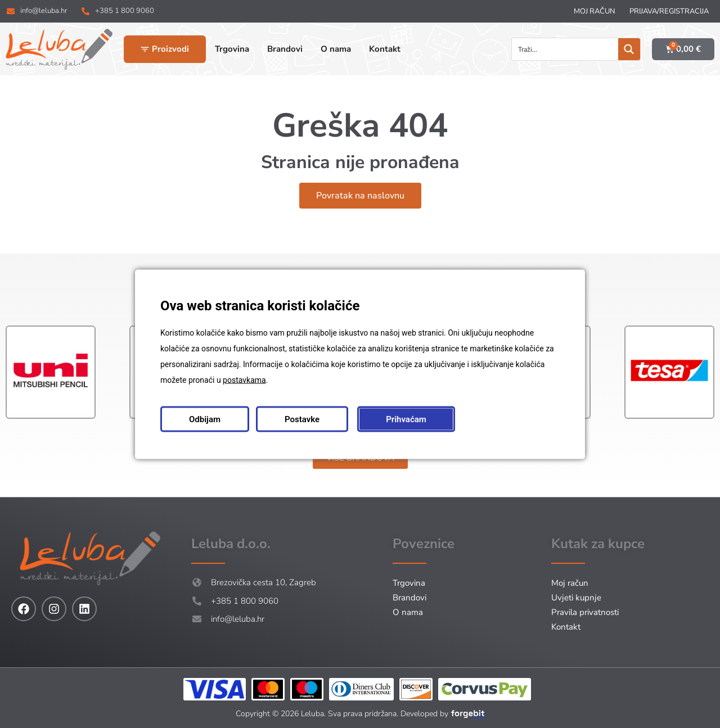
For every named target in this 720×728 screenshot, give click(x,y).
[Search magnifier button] (629, 49)
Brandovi (409, 598)
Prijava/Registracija (669, 11)
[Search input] (566, 49)
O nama (408, 612)
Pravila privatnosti (585, 612)
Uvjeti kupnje (576, 598)
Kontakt (566, 627)
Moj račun (595, 11)
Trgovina (409, 583)
